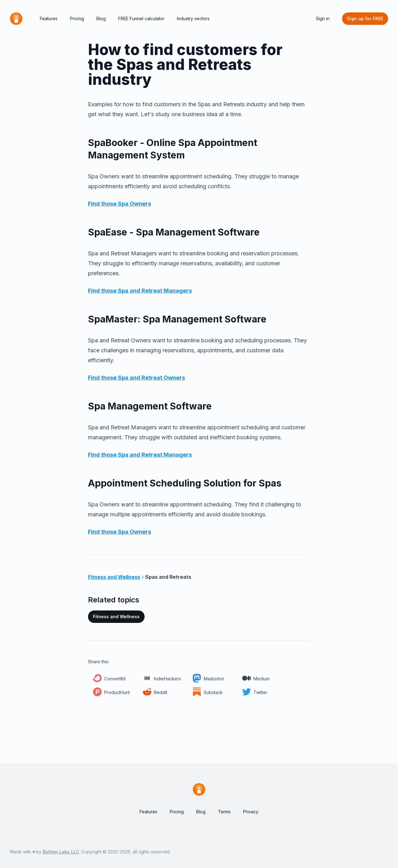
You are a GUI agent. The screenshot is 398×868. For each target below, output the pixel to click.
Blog (101, 18)
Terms (224, 812)
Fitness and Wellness (116, 617)
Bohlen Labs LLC (61, 852)
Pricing (77, 18)
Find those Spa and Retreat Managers (140, 291)
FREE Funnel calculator (141, 18)
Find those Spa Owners (120, 204)
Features (49, 18)
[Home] (16, 19)
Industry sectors (193, 18)
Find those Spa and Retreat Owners (137, 378)
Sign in (323, 18)
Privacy (251, 812)
